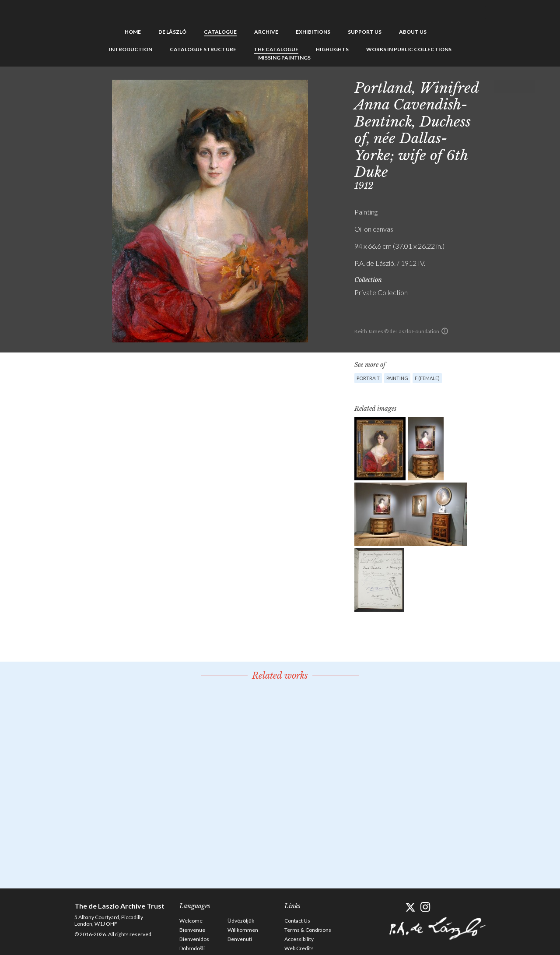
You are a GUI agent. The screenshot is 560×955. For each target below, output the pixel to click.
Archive (266, 32)
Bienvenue (192, 930)
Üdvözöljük (241, 921)
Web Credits (299, 948)
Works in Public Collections (409, 49)
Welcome (191, 921)
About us (413, 32)
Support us (365, 32)
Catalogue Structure (203, 49)
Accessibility (299, 939)
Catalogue (220, 32)
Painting (397, 378)
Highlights (332, 49)
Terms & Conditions (308, 930)
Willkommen (243, 930)
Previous (501, 86)
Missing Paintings (284, 58)
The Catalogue (276, 49)
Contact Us (297, 921)
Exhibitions (313, 32)
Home (133, 32)
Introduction (131, 49)
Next (528, 86)
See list (514, 86)
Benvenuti (240, 939)
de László (172, 32)
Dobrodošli (192, 948)
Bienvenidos (194, 939)
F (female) (427, 378)
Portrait (368, 378)
